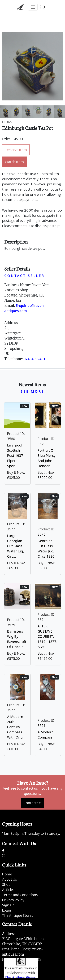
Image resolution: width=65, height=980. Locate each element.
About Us (9, 879)
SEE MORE (32, 391)
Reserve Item (16, 150)
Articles (8, 890)
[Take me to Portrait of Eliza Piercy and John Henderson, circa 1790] (48, 443)
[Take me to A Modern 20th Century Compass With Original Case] (17, 715)
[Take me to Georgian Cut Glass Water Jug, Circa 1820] (48, 534)
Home (7, 874)
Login (7, 910)
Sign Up (8, 905)
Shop (6, 884)
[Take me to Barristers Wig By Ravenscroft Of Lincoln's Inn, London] (17, 624)
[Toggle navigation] (33, 7)
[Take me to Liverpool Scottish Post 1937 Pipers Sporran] (17, 443)
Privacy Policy (13, 900)
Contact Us (32, 803)
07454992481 (34, 359)
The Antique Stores (18, 915)
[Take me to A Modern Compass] (48, 715)
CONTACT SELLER (24, 276)
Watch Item (14, 162)
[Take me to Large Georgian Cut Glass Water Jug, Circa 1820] (17, 534)
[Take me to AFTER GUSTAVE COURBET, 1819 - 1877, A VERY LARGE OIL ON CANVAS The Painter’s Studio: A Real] (48, 624)
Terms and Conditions (20, 895)
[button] (7, 66)
